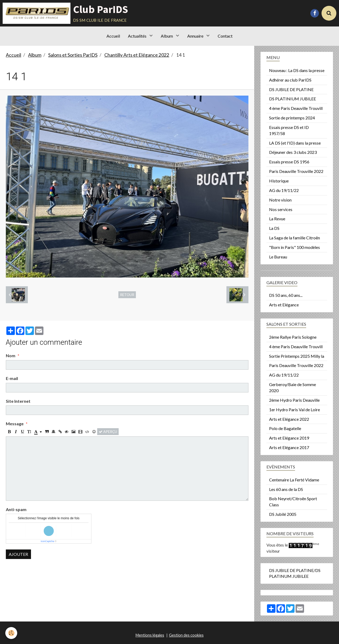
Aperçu (108, 432)
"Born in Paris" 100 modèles (295, 247)
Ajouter (18, 554)
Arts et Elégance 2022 (289, 419)
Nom (11, 355)
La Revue (277, 219)
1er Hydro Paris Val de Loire (295, 410)
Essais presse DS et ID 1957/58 (289, 130)
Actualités (138, 36)
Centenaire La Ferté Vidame (294, 480)
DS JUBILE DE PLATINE (291, 89)
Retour (127, 295)
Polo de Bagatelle (285, 428)
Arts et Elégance (284, 305)
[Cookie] (11, 633)
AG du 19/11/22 (284, 190)
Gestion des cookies (186, 635)
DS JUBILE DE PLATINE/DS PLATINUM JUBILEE (295, 573)
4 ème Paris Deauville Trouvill (296, 108)
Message (15, 424)
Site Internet (18, 401)
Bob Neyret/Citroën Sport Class (293, 502)
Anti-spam (16, 509)
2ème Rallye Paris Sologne (293, 337)
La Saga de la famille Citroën (295, 238)
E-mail (12, 378)
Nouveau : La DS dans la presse (297, 70)
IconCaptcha (48, 541)
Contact (225, 36)
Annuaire (196, 36)
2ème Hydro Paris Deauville (294, 400)
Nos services (281, 209)
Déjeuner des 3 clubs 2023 (293, 152)
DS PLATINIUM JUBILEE (293, 99)
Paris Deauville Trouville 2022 (296, 171)
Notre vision (280, 200)
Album (167, 36)
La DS (274, 228)
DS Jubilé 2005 (283, 514)
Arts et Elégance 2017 (289, 447)
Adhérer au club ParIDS (290, 80)
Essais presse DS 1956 (289, 162)
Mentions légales (150, 635)
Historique (279, 181)
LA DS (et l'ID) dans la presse (295, 143)
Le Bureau (278, 257)
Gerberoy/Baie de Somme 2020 (293, 387)
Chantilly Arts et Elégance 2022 (137, 55)
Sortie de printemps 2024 (292, 118)
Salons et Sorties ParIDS (73, 55)
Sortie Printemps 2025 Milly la (297, 356)
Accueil (113, 36)
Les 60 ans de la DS (286, 489)
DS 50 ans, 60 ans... (286, 295)
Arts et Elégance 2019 (289, 438)
